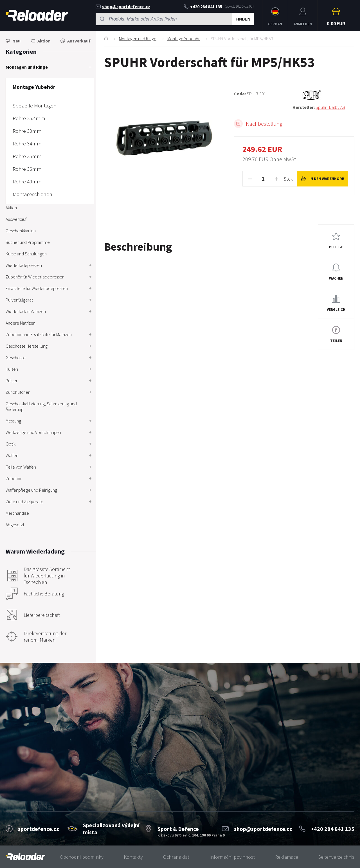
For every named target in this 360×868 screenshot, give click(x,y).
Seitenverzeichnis (336, 857)
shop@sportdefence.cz (123, 6)
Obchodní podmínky (82, 857)
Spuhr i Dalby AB (330, 107)
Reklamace (287, 857)
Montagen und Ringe (138, 39)
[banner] (25, 857)
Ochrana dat (176, 857)
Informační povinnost (232, 857)
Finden (243, 19)
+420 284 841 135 (203, 6)
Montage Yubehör (184, 39)
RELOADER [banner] (37, 15)
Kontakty (133, 857)
